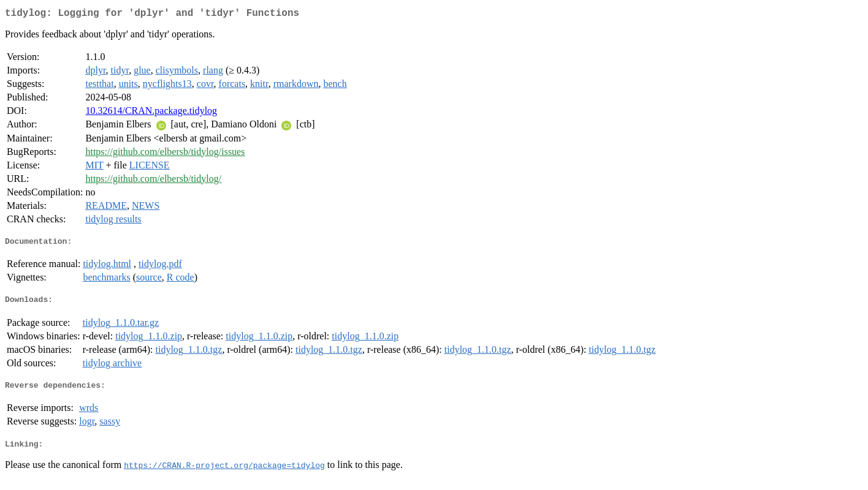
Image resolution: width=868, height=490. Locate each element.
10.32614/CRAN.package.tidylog (151, 113)
